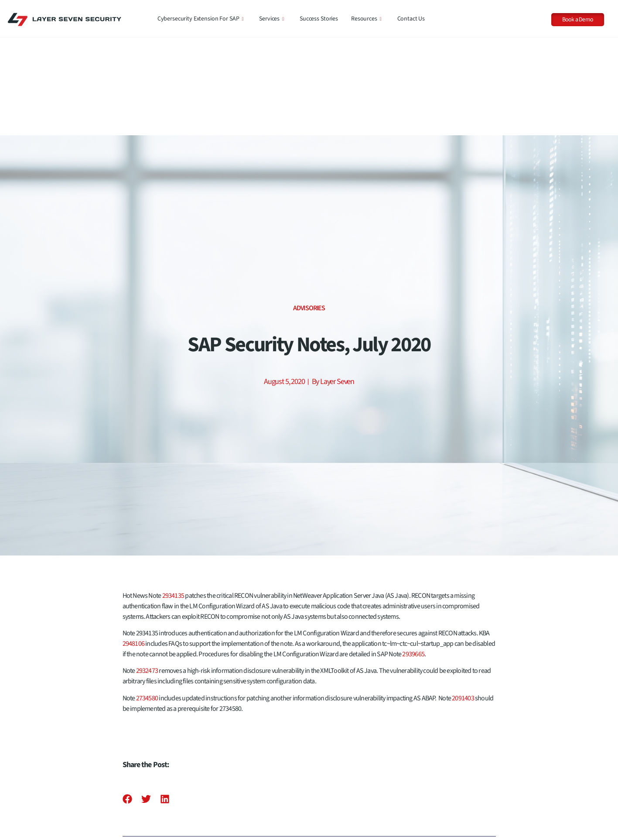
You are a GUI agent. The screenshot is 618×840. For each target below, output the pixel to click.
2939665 (413, 556)
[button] (128, 701)
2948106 (134, 546)
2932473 (147, 573)
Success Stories (319, 19)
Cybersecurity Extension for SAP (201, 19)
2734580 (147, 600)
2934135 (173, 498)
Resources (366, 19)
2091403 (463, 600)
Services (271, 19)
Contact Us (411, 19)
